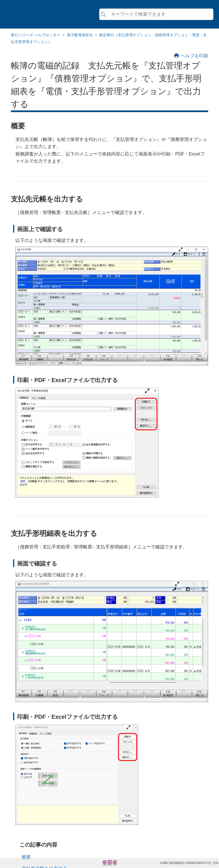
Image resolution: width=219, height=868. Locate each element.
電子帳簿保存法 (80, 35)
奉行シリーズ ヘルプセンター (36, 35)
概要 (26, 857)
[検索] (156, 14)
